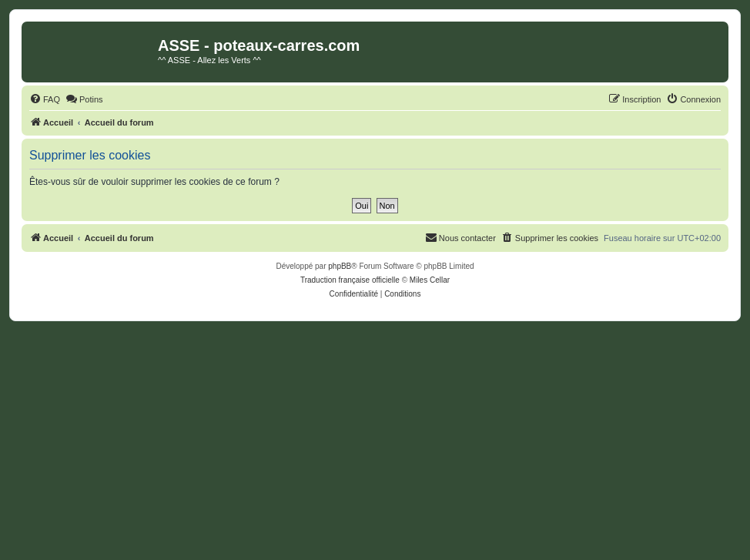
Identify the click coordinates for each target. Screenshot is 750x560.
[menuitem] (45, 99)
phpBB (340, 266)
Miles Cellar (430, 280)
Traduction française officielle (350, 280)
